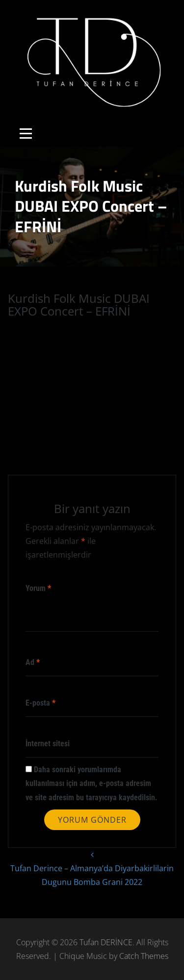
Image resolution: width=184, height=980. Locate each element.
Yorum (38, 588)
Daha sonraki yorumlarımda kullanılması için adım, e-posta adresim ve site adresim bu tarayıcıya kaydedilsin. (92, 784)
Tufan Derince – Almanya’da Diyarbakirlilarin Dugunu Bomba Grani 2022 (92, 868)
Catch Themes (144, 956)
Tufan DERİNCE (106, 942)
